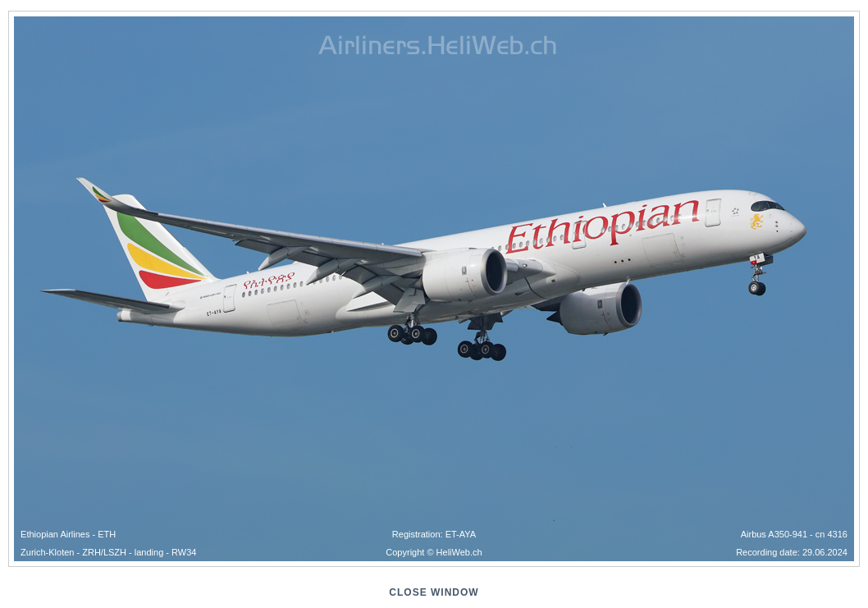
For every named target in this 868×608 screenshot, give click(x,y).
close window (434, 592)
